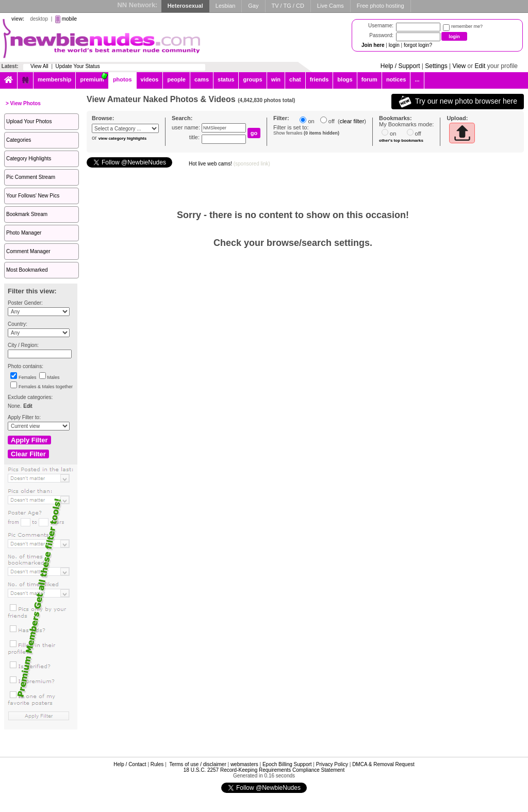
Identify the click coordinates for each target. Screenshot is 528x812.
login (394, 45)
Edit (480, 66)
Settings (436, 66)
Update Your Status (78, 66)
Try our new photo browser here (458, 102)
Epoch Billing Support (287, 764)
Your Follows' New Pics (33, 196)
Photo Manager (24, 233)
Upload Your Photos (29, 121)
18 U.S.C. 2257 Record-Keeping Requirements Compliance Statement (264, 770)
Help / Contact (130, 764)
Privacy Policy (332, 764)
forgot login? (418, 45)
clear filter (352, 121)
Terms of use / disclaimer (198, 764)
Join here (373, 45)
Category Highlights (29, 159)
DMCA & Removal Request (383, 764)
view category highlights (122, 138)
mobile (69, 19)
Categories (19, 140)
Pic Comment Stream (31, 177)
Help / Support (400, 66)
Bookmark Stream (27, 214)
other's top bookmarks (401, 140)
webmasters (244, 764)
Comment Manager (28, 251)
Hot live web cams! (229, 164)
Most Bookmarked (27, 270)
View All (39, 66)
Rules (157, 764)
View (459, 66)
